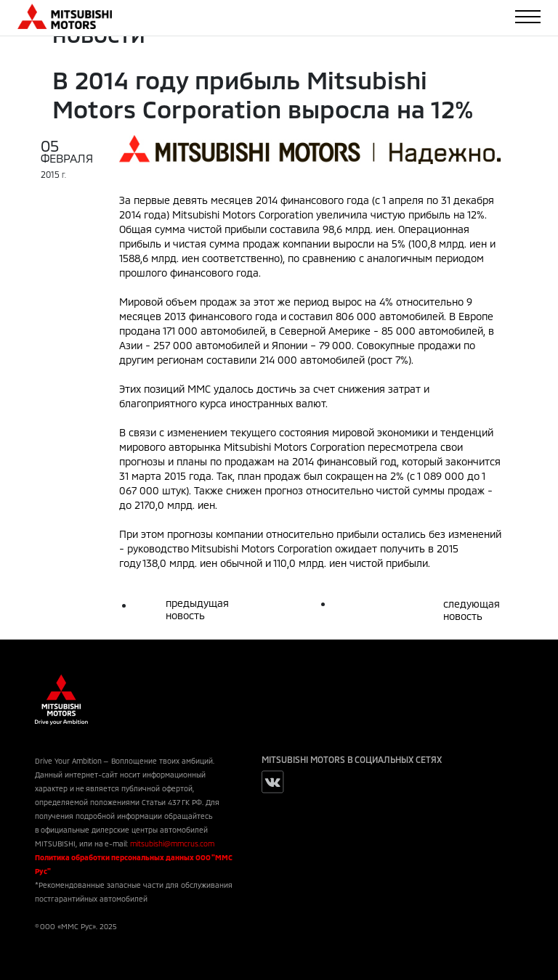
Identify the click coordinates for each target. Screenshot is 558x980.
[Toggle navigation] (528, 17)
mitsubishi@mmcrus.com (172, 844)
